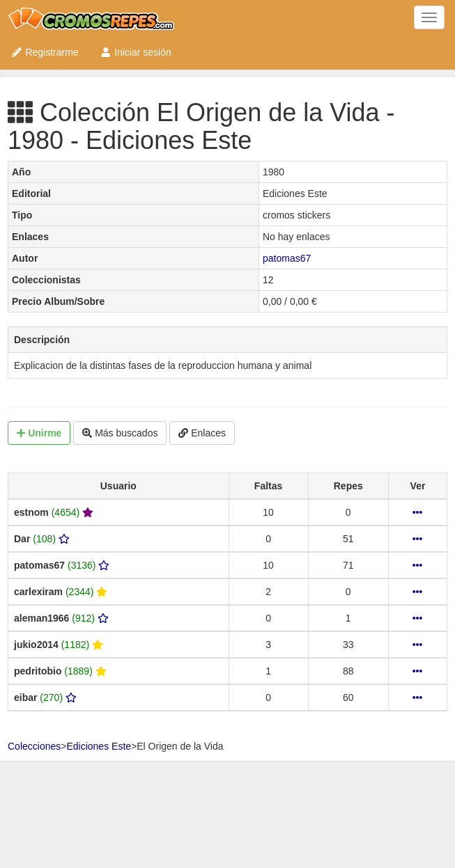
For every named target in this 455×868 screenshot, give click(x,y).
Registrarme (45, 52)
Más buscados (120, 433)
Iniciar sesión (136, 52)
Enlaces (202, 433)
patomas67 (287, 258)
